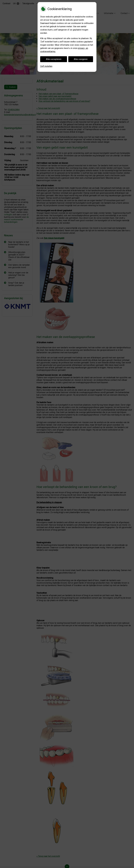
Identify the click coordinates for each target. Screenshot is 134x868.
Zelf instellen (46, 66)
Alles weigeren (81, 59)
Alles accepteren (54, 59)
